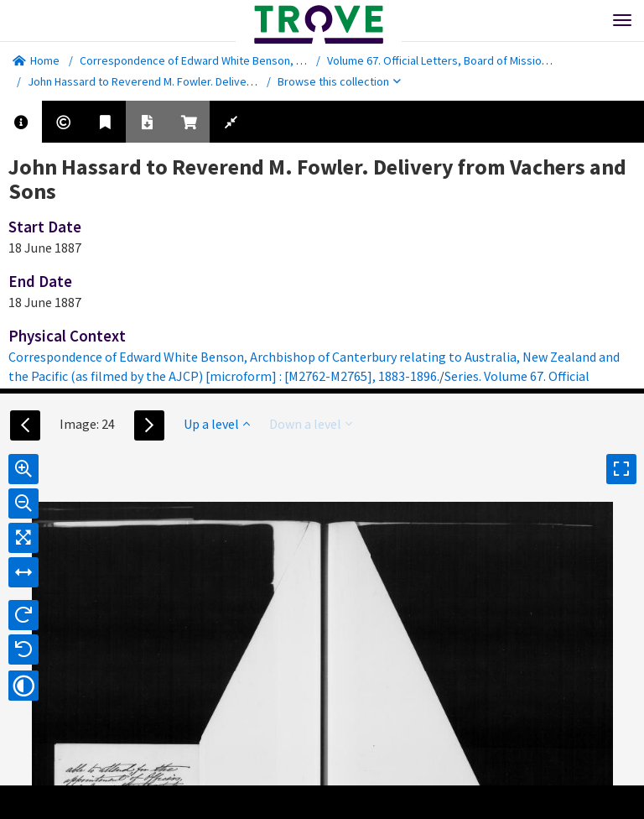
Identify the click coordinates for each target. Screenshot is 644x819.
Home (36, 60)
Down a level (311, 424)
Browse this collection (339, 81)
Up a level (217, 424)
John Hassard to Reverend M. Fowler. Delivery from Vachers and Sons (201, 81)
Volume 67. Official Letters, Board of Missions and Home (467, 60)
